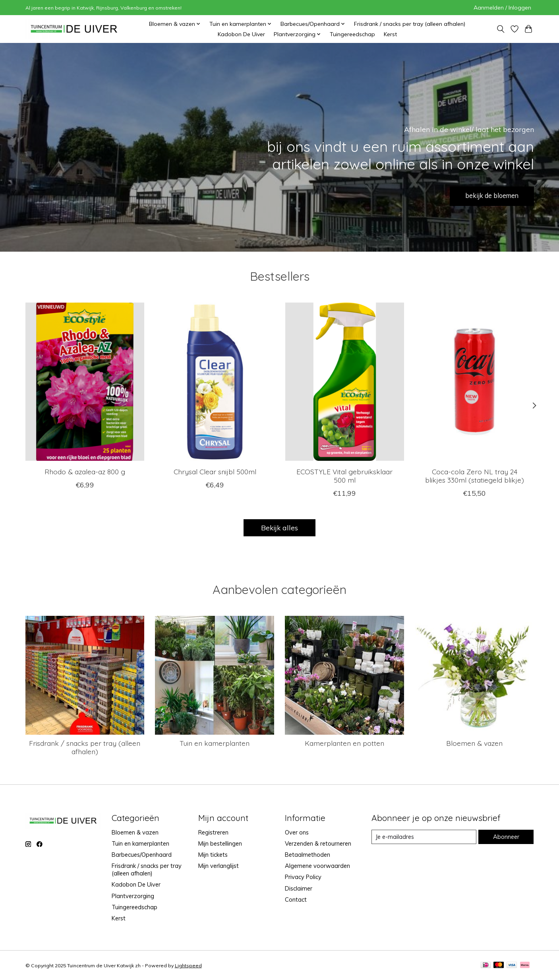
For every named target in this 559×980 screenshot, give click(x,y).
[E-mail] (424, 837)
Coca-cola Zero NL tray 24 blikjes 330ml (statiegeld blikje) (474, 476)
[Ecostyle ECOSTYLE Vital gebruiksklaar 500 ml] (344, 382)
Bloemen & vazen (474, 743)
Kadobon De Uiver (241, 34)
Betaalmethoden (308, 855)
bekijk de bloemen (486, 195)
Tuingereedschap (352, 34)
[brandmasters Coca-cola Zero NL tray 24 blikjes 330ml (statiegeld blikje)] (474, 382)
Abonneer (506, 837)
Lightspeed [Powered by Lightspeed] (188, 965)
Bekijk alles (279, 528)
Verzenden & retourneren (318, 843)
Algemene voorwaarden (317, 866)
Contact (296, 899)
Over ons (297, 832)
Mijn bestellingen (220, 843)
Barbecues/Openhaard (142, 855)
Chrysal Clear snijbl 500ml (215, 472)
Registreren (213, 832)
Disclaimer (299, 888)
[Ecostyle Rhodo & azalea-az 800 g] (85, 382)
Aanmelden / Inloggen (502, 8)
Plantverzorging (133, 896)
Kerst (390, 34)
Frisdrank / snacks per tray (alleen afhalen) (410, 24)
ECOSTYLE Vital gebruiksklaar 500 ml (344, 476)
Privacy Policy (303, 877)
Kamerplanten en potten (344, 743)
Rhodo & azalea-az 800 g (85, 472)
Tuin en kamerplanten (215, 743)
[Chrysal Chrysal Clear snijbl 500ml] (214, 382)
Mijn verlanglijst (219, 866)
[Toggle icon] (501, 29)
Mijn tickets (213, 855)
